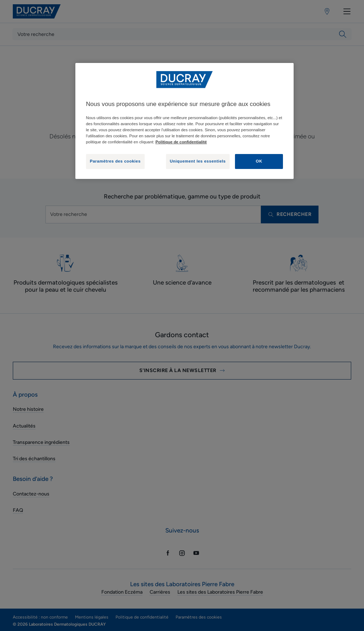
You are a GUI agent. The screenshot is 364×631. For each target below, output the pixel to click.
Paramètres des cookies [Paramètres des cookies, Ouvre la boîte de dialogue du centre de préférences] (115, 161)
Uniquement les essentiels (198, 161)
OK (259, 161)
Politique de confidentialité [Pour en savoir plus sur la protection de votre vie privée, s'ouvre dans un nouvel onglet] (181, 142)
